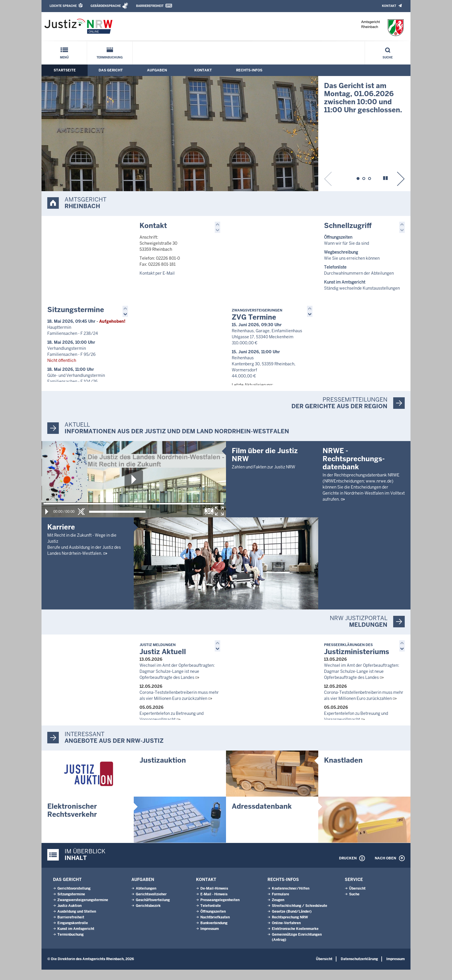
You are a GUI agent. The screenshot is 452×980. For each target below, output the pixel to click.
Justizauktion (163, 771)
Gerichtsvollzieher (151, 905)
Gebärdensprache (106, 6)
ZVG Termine (257, 323)
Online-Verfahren (286, 933)
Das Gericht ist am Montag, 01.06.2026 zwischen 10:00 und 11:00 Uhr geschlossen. (363, 98)
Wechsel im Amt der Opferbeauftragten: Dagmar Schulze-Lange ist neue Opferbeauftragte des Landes (177, 681)
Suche (388, 57)
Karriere (61, 536)
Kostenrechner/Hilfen (291, 899)
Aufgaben (157, 70)
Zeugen (278, 910)
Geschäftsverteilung (153, 910)
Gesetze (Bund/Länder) (292, 922)
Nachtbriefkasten (215, 928)
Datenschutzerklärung (359, 969)
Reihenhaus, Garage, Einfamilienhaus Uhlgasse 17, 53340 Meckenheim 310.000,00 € (267, 345)
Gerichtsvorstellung (74, 899)
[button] (358, 178)
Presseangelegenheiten (220, 910)
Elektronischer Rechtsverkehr (72, 821)
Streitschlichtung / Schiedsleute (300, 916)
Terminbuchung (110, 57)
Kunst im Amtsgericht (76, 939)
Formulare (280, 905)
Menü (64, 57)
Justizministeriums (357, 659)
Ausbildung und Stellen (77, 922)
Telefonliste (211, 916)
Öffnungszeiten (213, 922)
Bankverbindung (214, 933)
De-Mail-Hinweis (214, 899)
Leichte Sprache (63, 6)
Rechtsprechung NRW (290, 928)
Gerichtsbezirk (148, 916)
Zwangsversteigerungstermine (83, 910)
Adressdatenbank (262, 817)
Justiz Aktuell (163, 659)
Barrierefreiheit (150, 6)
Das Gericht (111, 70)
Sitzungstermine (76, 318)
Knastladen (343, 771)
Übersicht (357, 899)
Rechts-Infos (249, 70)
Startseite (65, 70)
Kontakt (389, 6)
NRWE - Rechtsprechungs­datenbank (354, 560)
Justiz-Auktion (69, 916)
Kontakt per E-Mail (157, 273)
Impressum (210, 939)
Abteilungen (146, 899)
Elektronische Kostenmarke (295, 939)
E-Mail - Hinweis (214, 905)
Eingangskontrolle (73, 933)
